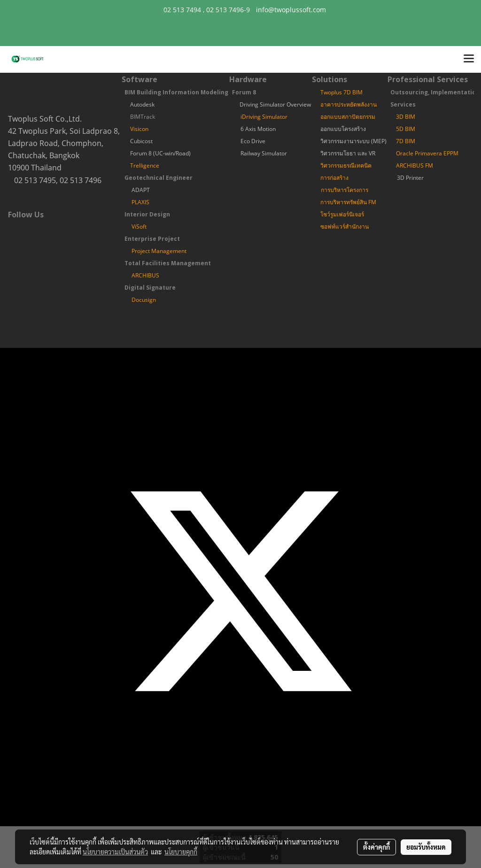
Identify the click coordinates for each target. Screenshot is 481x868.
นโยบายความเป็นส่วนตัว (115, 852)
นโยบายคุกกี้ (181, 852)
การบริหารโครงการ (345, 190)
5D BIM (406, 129)
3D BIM (406, 117)
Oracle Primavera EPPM (427, 153)
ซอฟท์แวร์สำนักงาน (345, 227)
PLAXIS (140, 202)
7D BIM (406, 141)
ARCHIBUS (145, 275)
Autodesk (142, 104)
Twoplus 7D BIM (341, 92)
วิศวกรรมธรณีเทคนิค (346, 165)
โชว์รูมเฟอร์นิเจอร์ (342, 214)
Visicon (139, 129)
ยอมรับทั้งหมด (426, 847)
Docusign (144, 300)
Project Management (159, 251)
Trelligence (145, 165)
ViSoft (139, 227)
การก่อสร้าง (334, 178)
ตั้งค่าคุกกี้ (376, 847)
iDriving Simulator (264, 117)
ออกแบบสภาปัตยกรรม (348, 117)
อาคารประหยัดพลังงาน (349, 104)
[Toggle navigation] (469, 59)
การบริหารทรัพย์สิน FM (348, 202)
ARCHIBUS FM (415, 165)
